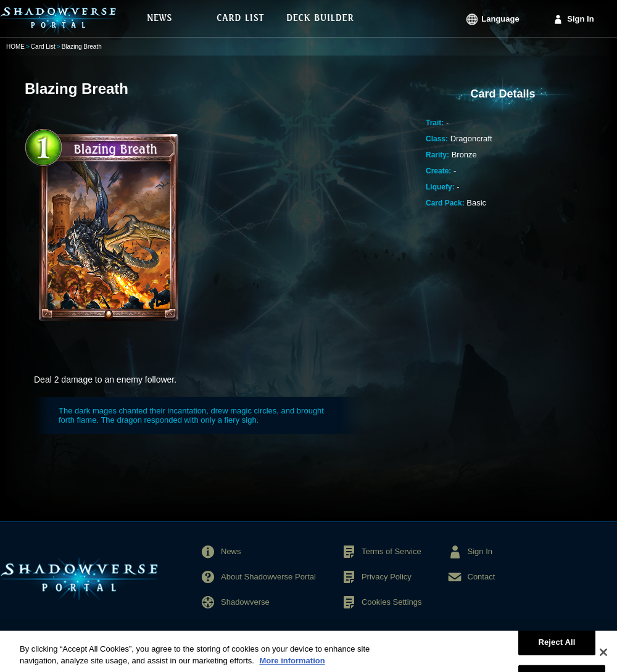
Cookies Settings (392, 602)
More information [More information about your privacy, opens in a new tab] (292, 666)
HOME (15, 47)
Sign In (580, 19)
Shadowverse (245, 602)
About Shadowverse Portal (268, 577)
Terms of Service (391, 551)
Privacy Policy (387, 577)
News (231, 551)
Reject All (557, 647)
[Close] (603, 657)
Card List (43, 47)
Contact (482, 577)
